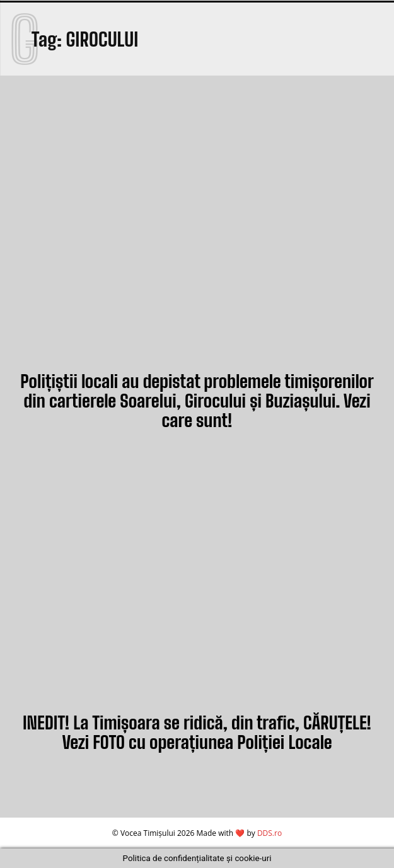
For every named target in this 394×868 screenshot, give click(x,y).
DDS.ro (269, 833)
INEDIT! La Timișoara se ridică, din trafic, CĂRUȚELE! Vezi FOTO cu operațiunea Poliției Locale (197, 732)
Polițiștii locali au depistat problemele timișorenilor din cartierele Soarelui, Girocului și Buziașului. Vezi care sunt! (197, 401)
